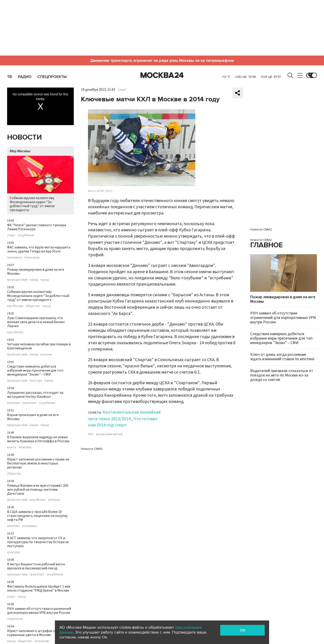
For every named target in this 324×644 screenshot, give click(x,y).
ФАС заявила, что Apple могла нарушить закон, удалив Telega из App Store (39, 249)
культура (36, 381)
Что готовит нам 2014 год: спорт (123, 422)
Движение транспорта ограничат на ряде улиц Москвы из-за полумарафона (162, 60)
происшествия (17, 280)
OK (243, 630)
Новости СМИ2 (92, 449)
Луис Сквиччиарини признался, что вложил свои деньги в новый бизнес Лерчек (36, 322)
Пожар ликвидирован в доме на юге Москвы (36, 272)
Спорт (122, 90)
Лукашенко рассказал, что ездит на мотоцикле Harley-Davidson (35, 395)
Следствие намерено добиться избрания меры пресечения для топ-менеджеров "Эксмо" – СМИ (36, 370)
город (45, 280)
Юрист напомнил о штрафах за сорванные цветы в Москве (32, 633)
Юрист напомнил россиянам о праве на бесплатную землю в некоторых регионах (38, 463)
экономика (14, 258)
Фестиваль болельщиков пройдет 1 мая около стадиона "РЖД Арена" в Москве (39, 588)
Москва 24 (162, 75)
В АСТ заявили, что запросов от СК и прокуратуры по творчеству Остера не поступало (38, 542)
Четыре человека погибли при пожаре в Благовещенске (39, 346)
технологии (32, 258)
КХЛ (91, 434)
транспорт (29, 403)
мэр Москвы (15, 306)
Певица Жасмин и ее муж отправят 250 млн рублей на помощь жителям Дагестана (38, 490)
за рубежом (26, 235)
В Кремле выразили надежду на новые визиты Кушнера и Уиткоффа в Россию (38, 439)
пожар (34, 280)
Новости (24, 137)
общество (33, 306)
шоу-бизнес (15, 332)
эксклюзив (42, 641)
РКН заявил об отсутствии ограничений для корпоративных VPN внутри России (39, 611)
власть (12, 447)
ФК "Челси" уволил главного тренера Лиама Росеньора (37, 227)
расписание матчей (109, 434)
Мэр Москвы (20, 151)
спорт (11, 235)
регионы (46, 354)
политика (13, 403)
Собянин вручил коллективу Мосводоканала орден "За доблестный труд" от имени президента (40, 184)
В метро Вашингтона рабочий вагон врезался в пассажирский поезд (36, 566)
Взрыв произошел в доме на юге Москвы (33, 417)
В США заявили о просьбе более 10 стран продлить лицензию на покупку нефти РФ (37, 516)
